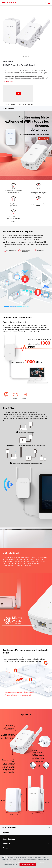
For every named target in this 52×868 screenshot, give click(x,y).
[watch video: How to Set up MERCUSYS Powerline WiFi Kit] (18, 94)
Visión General (8, 109)
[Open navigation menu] (49, 3)
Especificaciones (9, 827)
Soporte (5, 833)
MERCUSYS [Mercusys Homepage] (9, 3)
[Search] (46, 3)
